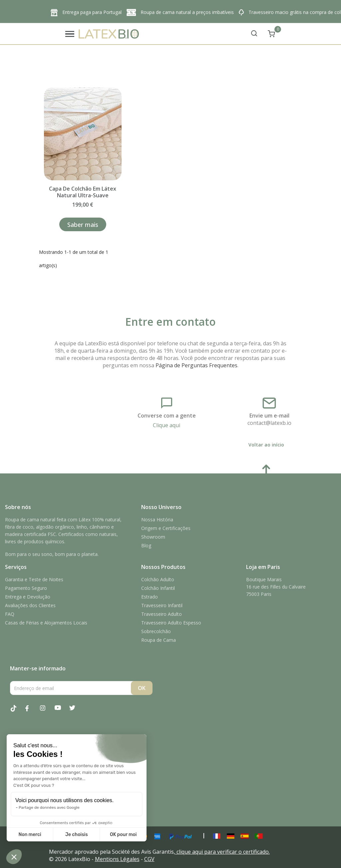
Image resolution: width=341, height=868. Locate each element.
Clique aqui (167, 425)
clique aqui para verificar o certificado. (223, 852)
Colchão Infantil (158, 588)
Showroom (153, 537)
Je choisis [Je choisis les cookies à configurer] (77, 835)
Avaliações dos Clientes (30, 605)
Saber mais (83, 225)
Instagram (47, 712)
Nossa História (157, 520)
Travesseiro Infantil (162, 605)
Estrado (150, 597)
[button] (14, 857)
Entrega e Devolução (28, 597)
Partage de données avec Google (49, 807)
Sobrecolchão (156, 631)
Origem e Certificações (166, 528)
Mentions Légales (117, 859)
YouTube (61, 712)
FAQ (10, 614)
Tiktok (17, 712)
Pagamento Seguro (26, 588)
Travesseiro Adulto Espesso (171, 623)
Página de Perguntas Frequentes (196, 365)
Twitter (76, 712)
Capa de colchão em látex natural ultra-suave (83, 192)
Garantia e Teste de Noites (34, 579)
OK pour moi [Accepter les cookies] (123, 835)
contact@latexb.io (269, 423)
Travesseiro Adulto (162, 614)
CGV (149, 859)
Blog (146, 545)
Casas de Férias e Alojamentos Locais (46, 623)
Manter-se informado (38, 669)
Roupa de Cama (159, 640)
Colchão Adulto (158, 579)
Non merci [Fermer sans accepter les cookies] (30, 835)
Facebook (32, 712)
